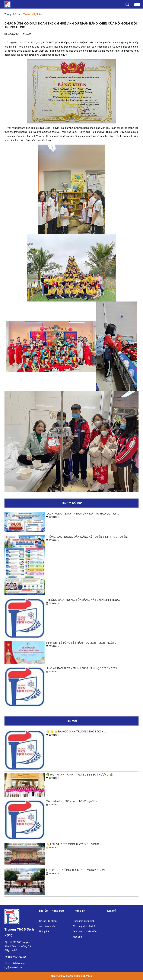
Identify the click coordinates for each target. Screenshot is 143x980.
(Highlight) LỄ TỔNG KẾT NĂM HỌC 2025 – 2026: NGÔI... (81, 643)
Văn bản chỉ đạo (47, 926)
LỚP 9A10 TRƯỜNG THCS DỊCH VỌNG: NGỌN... (77, 870)
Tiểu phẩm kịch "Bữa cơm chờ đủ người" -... (72, 801)
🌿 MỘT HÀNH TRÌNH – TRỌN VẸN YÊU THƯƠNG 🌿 (79, 775)
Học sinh (78, 937)
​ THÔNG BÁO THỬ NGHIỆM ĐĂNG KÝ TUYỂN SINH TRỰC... (84, 600)
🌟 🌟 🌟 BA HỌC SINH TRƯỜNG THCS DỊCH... (76, 732)
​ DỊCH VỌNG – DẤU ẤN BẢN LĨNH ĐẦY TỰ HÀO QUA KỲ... (82, 514)
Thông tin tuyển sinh (84, 921)
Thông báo (45, 931)
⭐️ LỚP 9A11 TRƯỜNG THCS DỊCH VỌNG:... (74, 844)
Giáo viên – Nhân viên (85, 931)
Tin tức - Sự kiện (48, 921)
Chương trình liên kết (84, 926)
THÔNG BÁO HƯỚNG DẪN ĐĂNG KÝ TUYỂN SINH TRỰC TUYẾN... (88, 537)
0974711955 (20, 957)
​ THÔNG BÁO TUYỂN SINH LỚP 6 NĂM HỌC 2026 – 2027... (83, 668)
